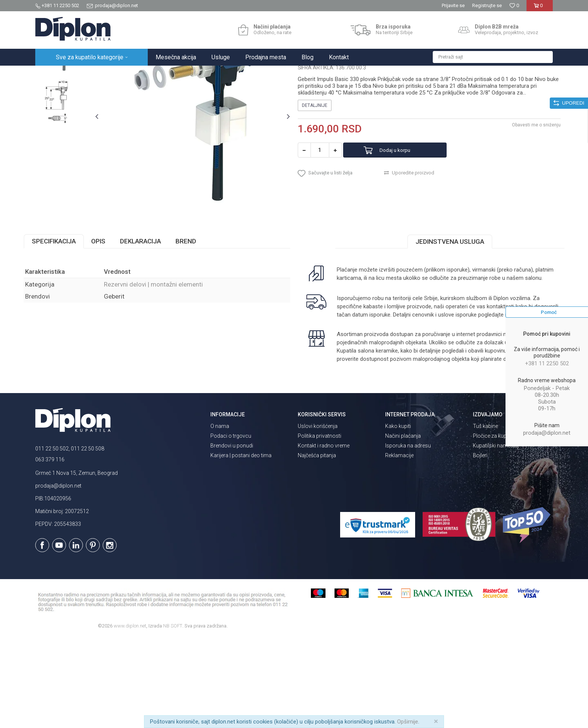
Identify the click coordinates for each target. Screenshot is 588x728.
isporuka (365, 397)
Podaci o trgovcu (231, 526)
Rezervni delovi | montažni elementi (181, 74)
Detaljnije (315, 175)
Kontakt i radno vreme (324, 536)
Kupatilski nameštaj (496, 536)
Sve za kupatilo (90, 74)
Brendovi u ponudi (232, 536)
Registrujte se (487, 5)
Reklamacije (399, 546)
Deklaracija (152, 315)
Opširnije (408, 722)
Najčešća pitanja (317, 546)
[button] (493, 57)
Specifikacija (65, 315)
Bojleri (480, 546)
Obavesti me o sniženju (525, 195)
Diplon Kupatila (52, 74)
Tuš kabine (485, 516)
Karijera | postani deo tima (241, 546)
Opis (110, 315)
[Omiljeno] (514, 5)
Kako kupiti (398, 516)
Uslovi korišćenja (318, 516)
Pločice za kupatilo (495, 526)
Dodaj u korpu (404, 220)
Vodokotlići (125, 74)
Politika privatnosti (319, 526)
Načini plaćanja (403, 526)
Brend (197, 315)
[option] (68, 118)
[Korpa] (539, 8)
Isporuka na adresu (408, 536)
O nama (220, 516)
